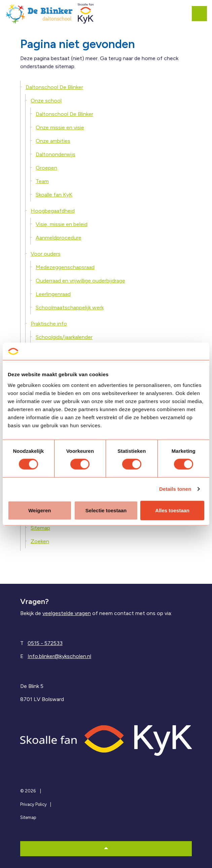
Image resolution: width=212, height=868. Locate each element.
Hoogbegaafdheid (53, 211)
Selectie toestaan (106, 510)
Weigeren (40, 510)
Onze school (46, 101)
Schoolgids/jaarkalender (64, 337)
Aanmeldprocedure (59, 238)
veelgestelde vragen (67, 613)
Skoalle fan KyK (54, 195)
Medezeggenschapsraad (65, 267)
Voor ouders (46, 254)
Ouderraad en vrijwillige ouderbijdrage (80, 281)
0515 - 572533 (45, 643)
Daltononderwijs (56, 154)
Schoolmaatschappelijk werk (70, 308)
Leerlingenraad (53, 294)
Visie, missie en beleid (62, 224)
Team (42, 181)
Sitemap (40, 528)
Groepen (46, 168)
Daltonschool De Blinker (54, 87)
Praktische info (49, 324)
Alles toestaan (172, 510)
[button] (106, 849)
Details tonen (175, 489)
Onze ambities (53, 141)
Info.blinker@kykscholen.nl (59, 656)
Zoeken (40, 541)
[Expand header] (202, 13)
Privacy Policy (33, 804)
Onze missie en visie (60, 127)
